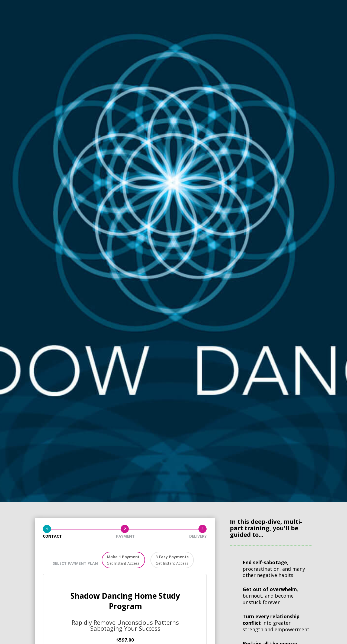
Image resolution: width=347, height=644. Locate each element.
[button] (123, 560)
